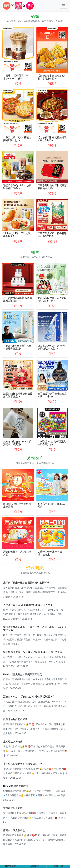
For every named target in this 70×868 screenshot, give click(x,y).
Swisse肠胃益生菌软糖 (16, 786)
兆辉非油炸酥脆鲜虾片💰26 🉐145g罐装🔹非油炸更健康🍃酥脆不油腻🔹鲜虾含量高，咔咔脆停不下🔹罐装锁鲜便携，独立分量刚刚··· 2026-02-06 (34, 729)
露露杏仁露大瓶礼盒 (14, 830)
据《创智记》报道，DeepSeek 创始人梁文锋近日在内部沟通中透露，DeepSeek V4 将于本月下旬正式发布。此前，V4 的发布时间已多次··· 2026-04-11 (35, 662)
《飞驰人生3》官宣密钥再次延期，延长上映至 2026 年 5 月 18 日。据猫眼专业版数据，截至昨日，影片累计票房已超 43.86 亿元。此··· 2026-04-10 (35, 706)
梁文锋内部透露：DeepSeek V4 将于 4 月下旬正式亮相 (33, 652)
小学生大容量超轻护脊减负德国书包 (23, 764)
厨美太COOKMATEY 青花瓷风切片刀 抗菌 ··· (51, 347)
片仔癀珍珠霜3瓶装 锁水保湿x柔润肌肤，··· (18, 299)
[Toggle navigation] (64, 6)
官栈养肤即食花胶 (13, 808)
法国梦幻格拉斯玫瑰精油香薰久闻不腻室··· (18, 395)
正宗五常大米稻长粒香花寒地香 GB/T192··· (52, 235)
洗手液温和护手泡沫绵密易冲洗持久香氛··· (52, 395)
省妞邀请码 (10, 866)
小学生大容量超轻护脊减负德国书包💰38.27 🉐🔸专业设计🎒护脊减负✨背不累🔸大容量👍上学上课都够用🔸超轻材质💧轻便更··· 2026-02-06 (35, 773)
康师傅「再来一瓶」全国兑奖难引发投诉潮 (26, 583)
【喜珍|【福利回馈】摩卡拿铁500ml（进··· (17, 77)
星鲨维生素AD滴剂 (13, 742)
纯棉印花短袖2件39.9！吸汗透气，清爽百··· (17, 443)
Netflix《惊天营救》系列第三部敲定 (23, 674)
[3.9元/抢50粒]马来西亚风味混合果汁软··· (52, 443)
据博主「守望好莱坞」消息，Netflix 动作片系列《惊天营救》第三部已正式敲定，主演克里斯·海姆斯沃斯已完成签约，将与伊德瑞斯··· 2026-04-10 (35, 684)
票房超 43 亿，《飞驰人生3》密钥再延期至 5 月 (29, 697)
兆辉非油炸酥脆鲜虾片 (15, 719)
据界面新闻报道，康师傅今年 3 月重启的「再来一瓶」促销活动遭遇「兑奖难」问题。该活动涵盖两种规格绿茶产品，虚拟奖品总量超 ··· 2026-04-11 (35, 592)
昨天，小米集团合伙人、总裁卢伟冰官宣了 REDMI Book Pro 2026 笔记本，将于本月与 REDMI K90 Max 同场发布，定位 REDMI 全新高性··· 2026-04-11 (33, 614)
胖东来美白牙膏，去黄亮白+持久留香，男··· (52, 299)
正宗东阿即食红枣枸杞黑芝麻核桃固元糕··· (52, 187)
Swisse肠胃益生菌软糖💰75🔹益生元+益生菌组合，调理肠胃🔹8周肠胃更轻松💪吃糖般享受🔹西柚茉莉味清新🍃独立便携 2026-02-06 (34, 795)
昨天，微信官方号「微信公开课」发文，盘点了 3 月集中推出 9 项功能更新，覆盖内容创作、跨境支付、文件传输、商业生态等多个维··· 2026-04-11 (35, 639)
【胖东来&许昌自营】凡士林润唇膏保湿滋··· (17, 347)
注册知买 (58, 866)
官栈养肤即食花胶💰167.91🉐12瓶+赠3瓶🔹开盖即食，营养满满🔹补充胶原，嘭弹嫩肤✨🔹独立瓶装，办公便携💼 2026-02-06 (35, 818)
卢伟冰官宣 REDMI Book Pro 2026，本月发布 (28, 605)
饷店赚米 (34, 866)
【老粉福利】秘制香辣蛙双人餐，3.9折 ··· (52, 139)
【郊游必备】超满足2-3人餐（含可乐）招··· (52, 77)
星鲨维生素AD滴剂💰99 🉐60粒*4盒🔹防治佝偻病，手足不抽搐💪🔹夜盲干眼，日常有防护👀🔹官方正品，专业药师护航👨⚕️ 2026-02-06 (35, 751)
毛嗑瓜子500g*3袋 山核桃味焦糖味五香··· (17, 187)
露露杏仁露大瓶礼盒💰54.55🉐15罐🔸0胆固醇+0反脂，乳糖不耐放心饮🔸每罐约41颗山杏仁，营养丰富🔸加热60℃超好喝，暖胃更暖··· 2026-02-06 (35, 840)
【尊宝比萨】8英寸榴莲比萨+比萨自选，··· (17, 139)
